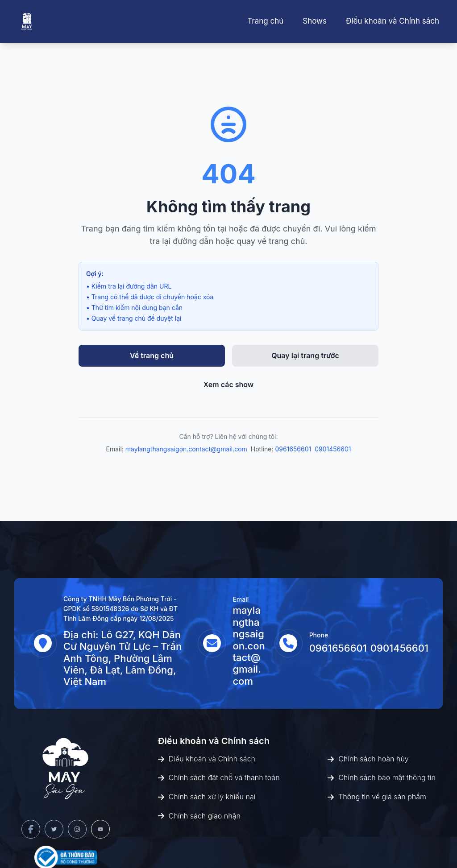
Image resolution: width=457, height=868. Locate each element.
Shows (315, 21)
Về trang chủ (152, 355)
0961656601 (293, 449)
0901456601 (333, 449)
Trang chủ (265, 21)
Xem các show (229, 384)
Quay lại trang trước (305, 355)
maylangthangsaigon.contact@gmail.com (186, 449)
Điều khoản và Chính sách (393, 21)
